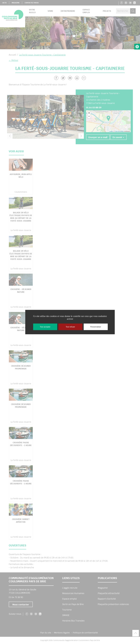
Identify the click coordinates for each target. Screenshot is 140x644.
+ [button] (89, 113)
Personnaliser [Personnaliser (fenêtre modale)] (96, 327)
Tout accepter (45, 327)
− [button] (89, 117)
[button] (137, 47)
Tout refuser (70, 327)
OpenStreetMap (119, 131)
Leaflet (111, 131)
